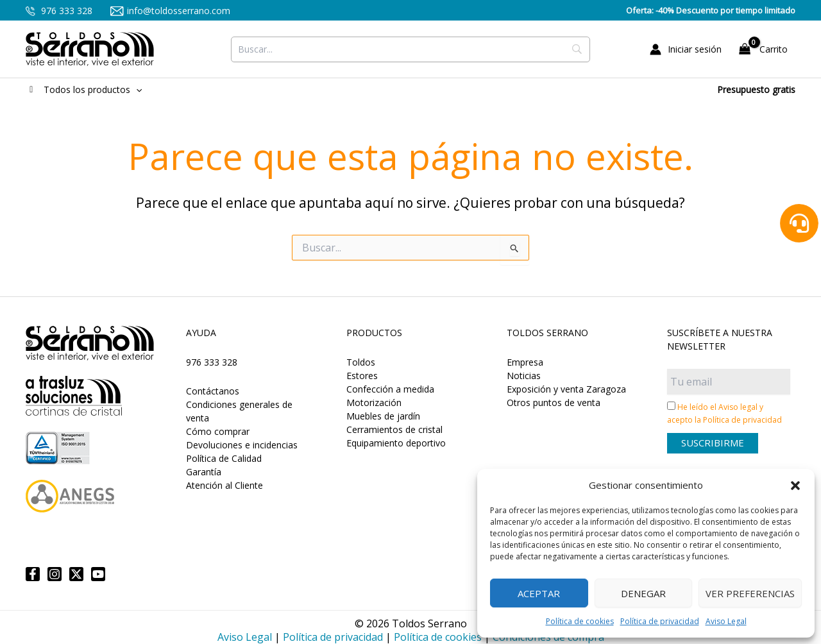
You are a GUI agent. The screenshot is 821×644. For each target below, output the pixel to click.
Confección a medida (390, 389)
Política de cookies (580, 621)
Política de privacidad (660, 621)
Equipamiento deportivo (396, 443)
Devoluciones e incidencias (242, 445)
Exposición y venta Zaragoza (566, 389)
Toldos (361, 362)
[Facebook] (33, 574)
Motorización (374, 402)
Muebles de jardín (383, 416)
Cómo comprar (218, 431)
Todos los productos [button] (84, 89)
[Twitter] (76, 574)
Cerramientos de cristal (394, 429)
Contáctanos (213, 391)
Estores (362, 376)
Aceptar (539, 593)
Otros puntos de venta (554, 402)
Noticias (524, 376)
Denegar (643, 593)
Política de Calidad (224, 458)
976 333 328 (59, 11)
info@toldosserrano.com (170, 11)
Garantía (204, 472)
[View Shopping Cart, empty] (765, 49)
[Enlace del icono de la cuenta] (686, 49)
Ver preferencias (750, 593)
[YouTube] (98, 574)
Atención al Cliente (224, 485)
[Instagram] (55, 574)
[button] (795, 486)
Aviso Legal (726, 621)
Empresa (525, 362)
